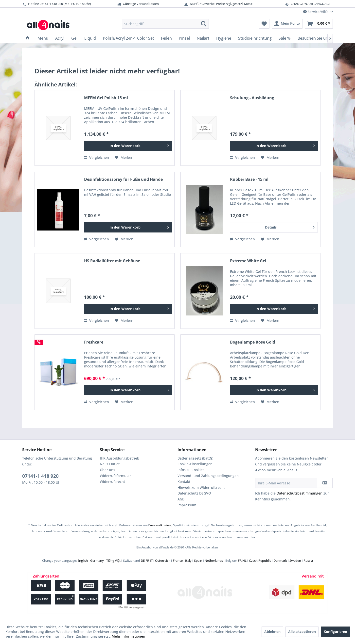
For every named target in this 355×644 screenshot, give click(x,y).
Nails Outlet (110, 464)
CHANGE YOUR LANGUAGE (311, 4)
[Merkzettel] (264, 24)
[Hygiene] (224, 38)
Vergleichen (97, 157)
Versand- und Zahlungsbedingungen (208, 476)
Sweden (295, 561)
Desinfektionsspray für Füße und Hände (123, 179)
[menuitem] (165, 24)
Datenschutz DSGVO (194, 493)
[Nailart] (203, 38)
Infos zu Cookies (191, 470)
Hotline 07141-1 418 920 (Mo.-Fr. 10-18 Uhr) (57, 4)
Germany (97, 561)
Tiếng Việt (113, 561)
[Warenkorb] (319, 24)
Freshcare (94, 342)
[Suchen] (204, 24)
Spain (198, 561)
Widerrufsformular (115, 476)
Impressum (187, 505)
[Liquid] (90, 38)
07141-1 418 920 (40, 476)
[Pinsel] (184, 38)
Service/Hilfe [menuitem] (316, 12)
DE (143, 561)
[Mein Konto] (287, 24)
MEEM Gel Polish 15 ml (106, 98)
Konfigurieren (335, 632)
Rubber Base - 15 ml (249, 179)
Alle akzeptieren (302, 632)
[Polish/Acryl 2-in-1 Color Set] (128, 38)
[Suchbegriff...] (165, 24)
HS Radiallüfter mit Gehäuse (112, 261)
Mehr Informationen (128, 636)
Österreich (163, 561)
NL (244, 561)
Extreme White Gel (248, 261)
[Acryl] (60, 38)
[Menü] (43, 38)
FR (147, 561)
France (178, 561)
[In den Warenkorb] (128, 146)
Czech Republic (260, 561)
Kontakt (184, 482)
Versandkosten (160, 525)
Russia (308, 561)
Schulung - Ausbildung (252, 98)
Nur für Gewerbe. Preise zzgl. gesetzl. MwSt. (219, 4)
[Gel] (74, 38)
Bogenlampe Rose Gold (253, 342)
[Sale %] (285, 38)
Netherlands (214, 561)
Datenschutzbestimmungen (300, 493)
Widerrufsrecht (112, 482)
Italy (188, 561)
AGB (181, 499)
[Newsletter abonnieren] (325, 483)
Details (290, 226)
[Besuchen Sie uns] (314, 38)
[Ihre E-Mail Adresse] (286, 483)
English (83, 561)
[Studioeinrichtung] (255, 38)
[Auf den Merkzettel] (124, 158)
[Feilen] (166, 38)
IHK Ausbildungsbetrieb (120, 458)
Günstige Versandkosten (138, 4)
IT (151, 561)
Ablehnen (272, 632)
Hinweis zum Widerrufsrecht (201, 487)
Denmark (280, 561)
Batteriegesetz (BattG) (195, 458)
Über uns (107, 470)
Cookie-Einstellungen (195, 464)
